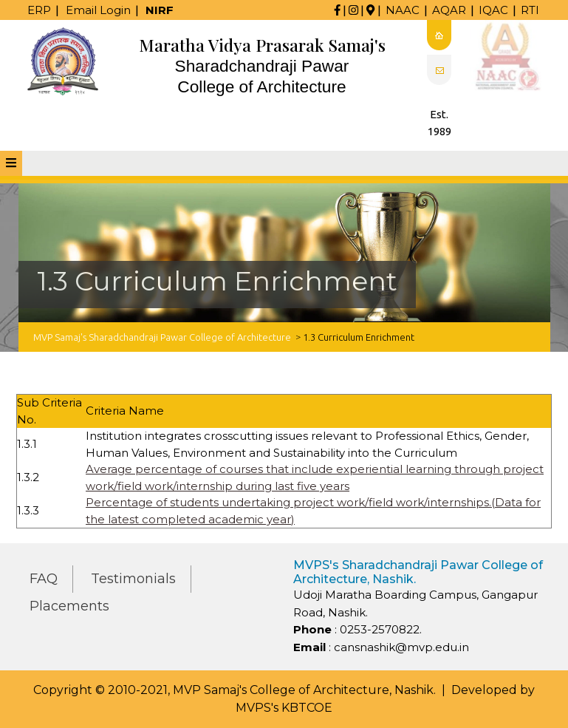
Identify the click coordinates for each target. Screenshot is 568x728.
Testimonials (133, 579)
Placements (69, 606)
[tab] (11, 163)
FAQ (44, 579)
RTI (530, 10)
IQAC (493, 10)
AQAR (449, 10)
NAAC (403, 10)
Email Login (98, 10)
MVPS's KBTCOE (284, 708)
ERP (39, 10)
